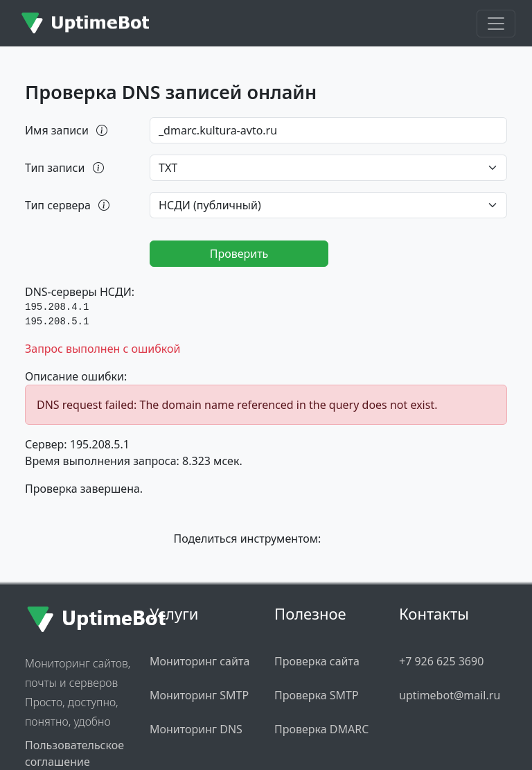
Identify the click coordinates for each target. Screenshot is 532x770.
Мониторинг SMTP (199, 695)
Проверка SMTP (317, 695)
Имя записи (67, 130)
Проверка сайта (317, 661)
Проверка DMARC (321, 729)
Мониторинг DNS (196, 729)
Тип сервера (68, 205)
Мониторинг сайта (199, 661)
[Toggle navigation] (496, 24)
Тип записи (65, 168)
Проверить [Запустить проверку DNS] (239, 254)
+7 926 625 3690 (441, 661)
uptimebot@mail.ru (450, 695)
